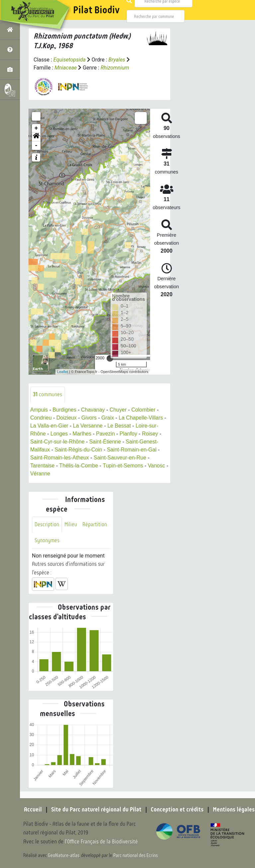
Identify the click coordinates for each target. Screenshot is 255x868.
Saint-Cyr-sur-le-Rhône (58, 442)
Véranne (44, 474)
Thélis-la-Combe (79, 466)
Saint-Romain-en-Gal (132, 450)
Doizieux (67, 418)
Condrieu (41, 418)
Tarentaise (42, 466)
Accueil (33, 809)
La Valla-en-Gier (49, 426)
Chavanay (93, 410)
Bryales (117, 60)
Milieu (71, 525)
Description (47, 525)
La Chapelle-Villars (141, 418)
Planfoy (129, 434)
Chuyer (119, 410)
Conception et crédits (177, 809)
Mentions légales (234, 809)
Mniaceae (66, 68)
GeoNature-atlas (64, 855)
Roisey (151, 434)
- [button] (36, 146)
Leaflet (63, 372)
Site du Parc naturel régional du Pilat (96, 809)
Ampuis (39, 410)
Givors (89, 418)
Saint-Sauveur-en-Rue (120, 458)
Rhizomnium (115, 68)
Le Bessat (120, 426)
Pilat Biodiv (96, 10)
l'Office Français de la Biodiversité (102, 842)
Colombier (144, 410)
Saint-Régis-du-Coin (79, 450)
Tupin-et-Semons (123, 466)
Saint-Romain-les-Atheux (60, 458)
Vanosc (157, 466)
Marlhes (82, 434)
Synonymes (47, 540)
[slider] (110, 358)
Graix (108, 418)
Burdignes (65, 410)
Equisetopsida (70, 60)
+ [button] (36, 128)
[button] (36, 137)
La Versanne (88, 426)
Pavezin (106, 434)
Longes (59, 434)
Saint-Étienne (106, 442)
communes (47, 394)
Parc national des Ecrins (135, 855)
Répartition (95, 525)
